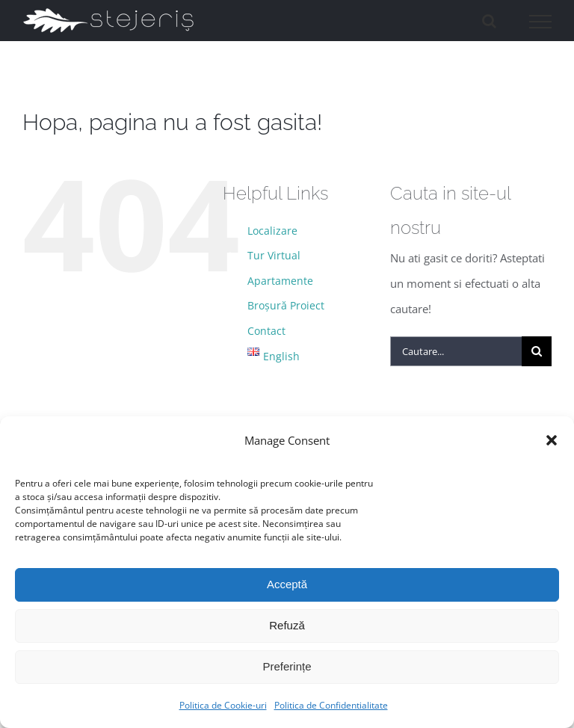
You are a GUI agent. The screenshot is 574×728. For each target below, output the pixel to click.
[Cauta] (537, 351)
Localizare (272, 231)
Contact (266, 331)
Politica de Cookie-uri (223, 705)
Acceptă (287, 584)
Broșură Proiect (286, 305)
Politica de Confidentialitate (331, 705)
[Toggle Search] (489, 21)
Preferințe (287, 666)
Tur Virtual (274, 255)
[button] (552, 440)
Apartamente (280, 281)
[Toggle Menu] (541, 22)
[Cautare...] (456, 351)
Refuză (287, 625)
